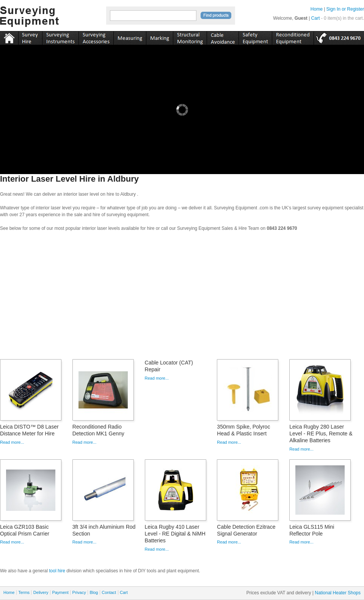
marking (159, 37)
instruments (30, 37)
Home (317, 9)
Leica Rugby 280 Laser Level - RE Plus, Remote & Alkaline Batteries (321, 434)
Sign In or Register (345, 9)
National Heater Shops (338, 593)
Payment (60, 592)
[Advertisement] (182, 298)
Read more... (12, 442)
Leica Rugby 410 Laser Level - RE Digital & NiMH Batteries (175, 534)
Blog (94, 592)
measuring (130, 37)
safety (255, 37)
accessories (96, 37)
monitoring (190, 37)
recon (293, 37)
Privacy (79, 592)
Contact (109, 592)
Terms (24, 592)
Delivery (41, 592)
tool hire (57, 571)
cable (223, 37)
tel (339, 37)
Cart (316, 18)
